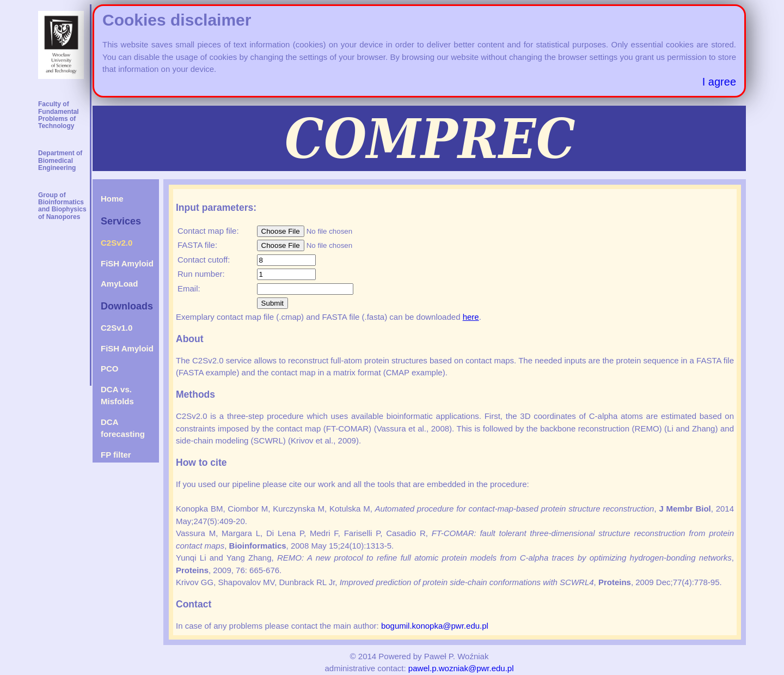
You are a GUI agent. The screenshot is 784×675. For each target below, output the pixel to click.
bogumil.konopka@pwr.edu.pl (435, 626)
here (471, 317)
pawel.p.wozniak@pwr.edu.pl (461, 668)
